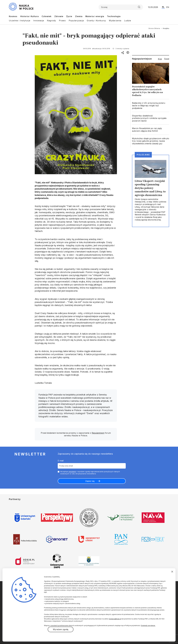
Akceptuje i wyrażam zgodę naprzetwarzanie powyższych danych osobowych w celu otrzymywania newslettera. (90, 473)
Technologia (114, 16)
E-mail (61, 461)
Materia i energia (95, 16)
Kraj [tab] (160, 59)
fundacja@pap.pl (115, 619)
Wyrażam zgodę (61, 629)
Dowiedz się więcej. (148, 626)
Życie (69, 16)
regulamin (72, 472)
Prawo (62, 21)
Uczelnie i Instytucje (20, 21)
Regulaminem (98, 433)
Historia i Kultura (29, 16)
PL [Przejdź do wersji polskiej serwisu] (163, 7)
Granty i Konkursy (96, 21)
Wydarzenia (115, 21)
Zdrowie (59, 16)
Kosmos (13, 16)
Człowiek (47, 16)
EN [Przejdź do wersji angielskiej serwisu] (168, 7)
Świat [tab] (167, 59)
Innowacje (39, 21)
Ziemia (79, 16)
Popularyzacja (76, 21)
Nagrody (51, 21)
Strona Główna (154, 28)
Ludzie (128, 21)
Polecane (143, 155)
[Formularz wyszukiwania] (121, 7)
